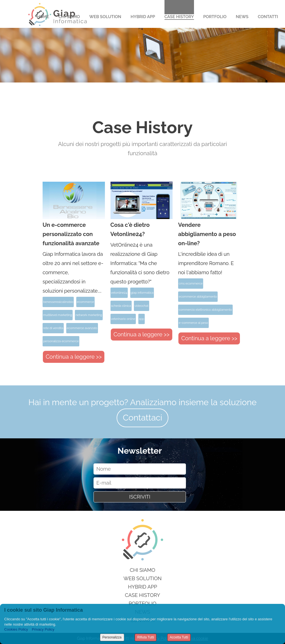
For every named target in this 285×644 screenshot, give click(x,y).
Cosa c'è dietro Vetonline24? (130, 229)
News (242, 17)
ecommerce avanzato (82, 328)
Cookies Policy (16, 629)
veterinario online (123, 319)
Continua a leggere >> (74, 357)
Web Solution (105, 17)
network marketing (89, 315)
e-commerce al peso (193, 323)
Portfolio (215, 17)
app (142, 319)
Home (43, 17)
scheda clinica (121, 306)
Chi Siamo (69, 17)
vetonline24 (119, 293)
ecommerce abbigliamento (198, 297)
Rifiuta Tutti (146, 637)
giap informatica (142, 293)
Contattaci (142, 418)
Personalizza (112, 637)
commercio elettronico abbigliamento (205, 310)
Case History (179, 17)
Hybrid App (143, 17)
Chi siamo (142, 570)
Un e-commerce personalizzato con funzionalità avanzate (71, 234)
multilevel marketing (58, 315)
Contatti (268, 17)
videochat (141, 306)
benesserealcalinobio (58, 302)
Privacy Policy (43, 629)
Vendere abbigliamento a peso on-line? (207, 234)
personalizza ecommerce (61, 341)
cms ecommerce (191, 284)
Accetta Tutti (179, 637)
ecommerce (85, 302)
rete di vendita (53, 328)
